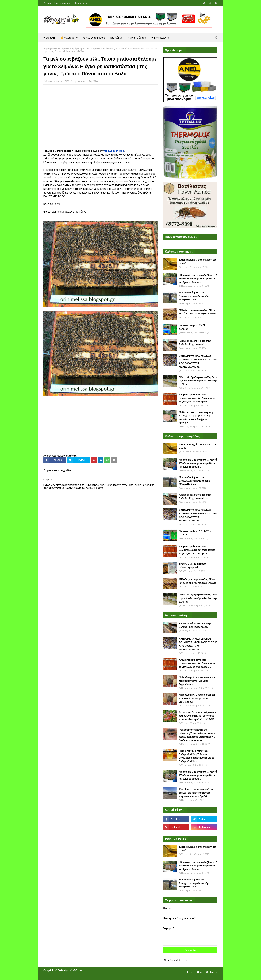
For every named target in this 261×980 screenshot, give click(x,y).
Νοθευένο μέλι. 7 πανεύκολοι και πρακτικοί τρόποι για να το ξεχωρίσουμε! (197, 681)
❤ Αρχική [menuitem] (49, 38)
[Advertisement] (101, 114)
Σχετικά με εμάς (63, 3)
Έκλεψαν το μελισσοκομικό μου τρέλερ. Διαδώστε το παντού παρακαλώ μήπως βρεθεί (196, 793)
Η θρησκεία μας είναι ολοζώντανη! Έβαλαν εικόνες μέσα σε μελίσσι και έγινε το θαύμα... (198, 279)
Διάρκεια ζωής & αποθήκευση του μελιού (198, 262)
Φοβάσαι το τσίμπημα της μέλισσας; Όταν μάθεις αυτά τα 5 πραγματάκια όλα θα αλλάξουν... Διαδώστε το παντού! (197, 735)
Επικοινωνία (81, 3)
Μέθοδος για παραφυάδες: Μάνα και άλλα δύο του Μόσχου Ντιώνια (198, 312)
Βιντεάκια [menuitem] (116, 38)
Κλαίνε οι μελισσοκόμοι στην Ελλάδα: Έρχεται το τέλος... (195, 343)
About (200, 972)
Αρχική (47, 3)
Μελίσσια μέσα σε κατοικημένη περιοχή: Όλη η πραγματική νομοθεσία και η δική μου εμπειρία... (196, 417)
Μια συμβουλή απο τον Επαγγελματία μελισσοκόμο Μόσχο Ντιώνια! (194, 296)
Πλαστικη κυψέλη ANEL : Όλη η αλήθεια (196, 327)
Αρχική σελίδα (51, 49)
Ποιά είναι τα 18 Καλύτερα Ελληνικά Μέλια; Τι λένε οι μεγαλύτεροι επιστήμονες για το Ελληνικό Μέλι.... (197, 756)
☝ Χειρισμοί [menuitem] (68, 38)
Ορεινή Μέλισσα (55, 81)
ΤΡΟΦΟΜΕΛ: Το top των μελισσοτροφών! (193, 566)
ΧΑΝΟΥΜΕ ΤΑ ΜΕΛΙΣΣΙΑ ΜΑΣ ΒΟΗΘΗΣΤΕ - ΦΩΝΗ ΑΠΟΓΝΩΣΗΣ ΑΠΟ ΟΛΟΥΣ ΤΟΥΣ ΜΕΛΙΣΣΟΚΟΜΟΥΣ (198, 362)
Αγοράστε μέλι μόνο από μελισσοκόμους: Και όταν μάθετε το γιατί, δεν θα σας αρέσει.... (197, 398)
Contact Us (212, 972)
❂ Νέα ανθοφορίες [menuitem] (94, 38)
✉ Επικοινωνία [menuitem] (160, 38)
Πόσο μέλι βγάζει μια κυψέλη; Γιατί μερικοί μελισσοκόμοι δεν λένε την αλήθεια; (198, 381)
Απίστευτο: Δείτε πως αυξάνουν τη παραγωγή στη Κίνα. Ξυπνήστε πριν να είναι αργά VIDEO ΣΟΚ (198, 716)
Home (190, 972)
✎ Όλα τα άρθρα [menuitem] (137, 38)
